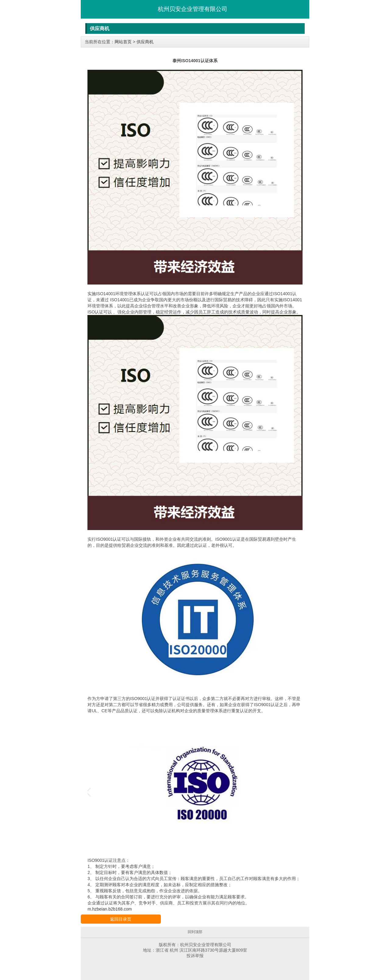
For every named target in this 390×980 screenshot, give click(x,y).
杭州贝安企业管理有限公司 (193, 9)
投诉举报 (195, 956)
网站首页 (123, 42)
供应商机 (145, 42)
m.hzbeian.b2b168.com (110, 909)
